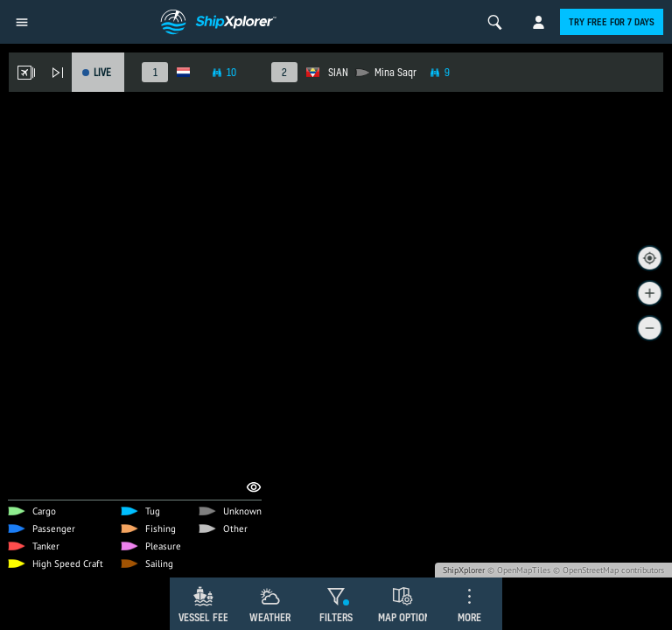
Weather (270, 617)
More (469, 617)
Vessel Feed (206, 617)
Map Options (407, 617)
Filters (336, 617)
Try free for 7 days (612, 22)
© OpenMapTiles (519, 570)
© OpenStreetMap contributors (609, 570)
